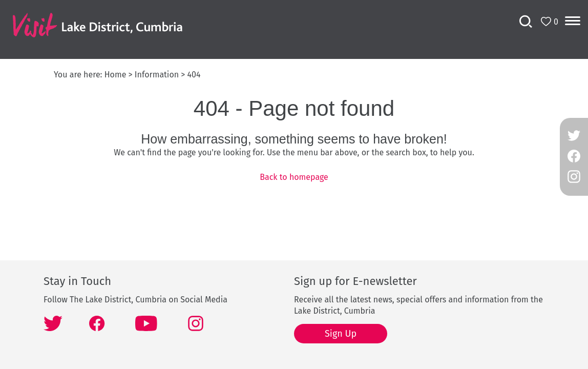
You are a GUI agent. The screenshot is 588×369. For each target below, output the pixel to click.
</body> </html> (294, 184)
